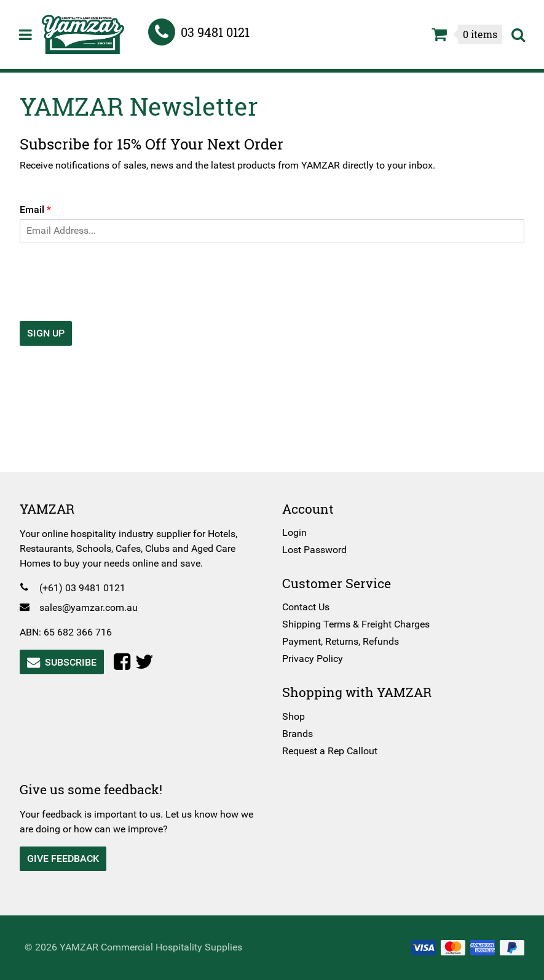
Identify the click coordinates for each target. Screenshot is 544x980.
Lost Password (314, 550)
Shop (294, 716)
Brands (298, 734)
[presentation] (118, 301)
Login (294, 532)
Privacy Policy (313, 659)
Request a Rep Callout (330, 751)
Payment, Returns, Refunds (341, 641)
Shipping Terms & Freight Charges (356, 624)
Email (40, 209)
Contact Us (306, 607)
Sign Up (51, 333)
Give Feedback (68, 858)
